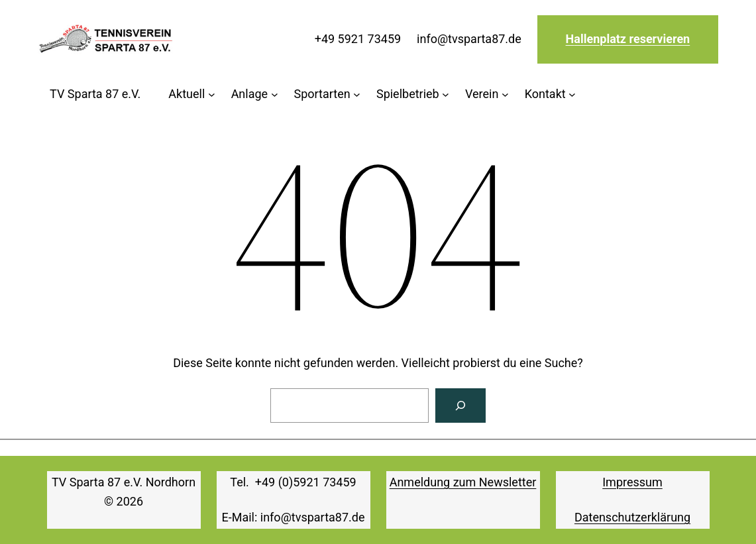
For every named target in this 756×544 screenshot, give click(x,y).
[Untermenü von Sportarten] (327, 94)
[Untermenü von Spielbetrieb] (413, 94)
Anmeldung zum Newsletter (463, 482)
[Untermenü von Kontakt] (550, 94)
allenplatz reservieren (632, 39)
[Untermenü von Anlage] (255, 94)
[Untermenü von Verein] (487, 94)
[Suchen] (460, 406)
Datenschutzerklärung (632, 517)
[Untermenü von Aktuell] (191, 94)
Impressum (632, 482)
